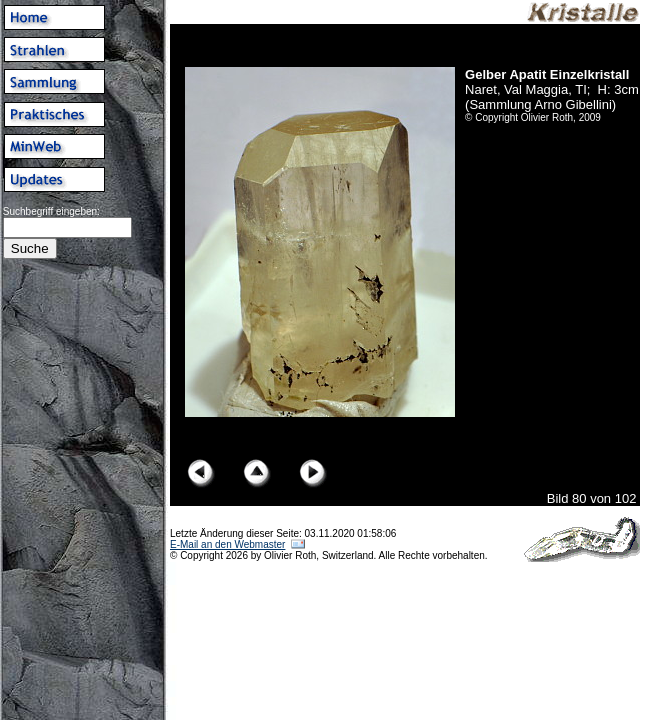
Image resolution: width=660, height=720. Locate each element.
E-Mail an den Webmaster (227, 544)
